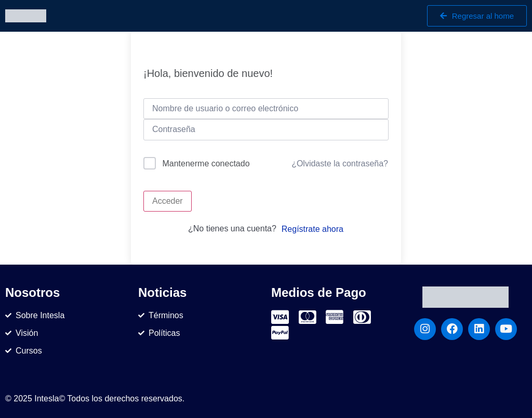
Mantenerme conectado (206, 164)
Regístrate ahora (312, 229)
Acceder (168, 201)
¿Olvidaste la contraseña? (340, 164)
